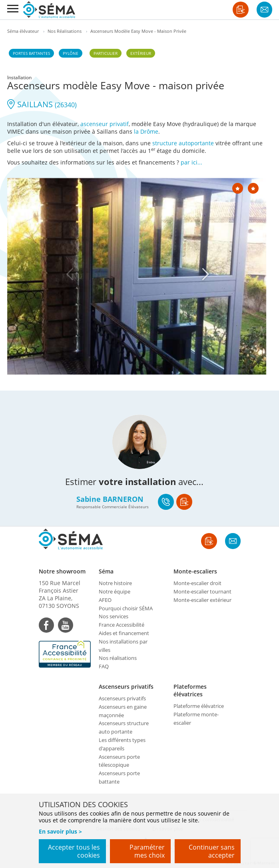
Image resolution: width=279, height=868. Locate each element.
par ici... (191, 162)
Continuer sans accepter (212, 851)
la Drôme (146, 131)
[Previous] (70, 274)
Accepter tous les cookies (74, 851)
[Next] (205, 274)
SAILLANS (42, 104)
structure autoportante (183, 143)
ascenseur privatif (105, 124)
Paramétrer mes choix (147, 851)
